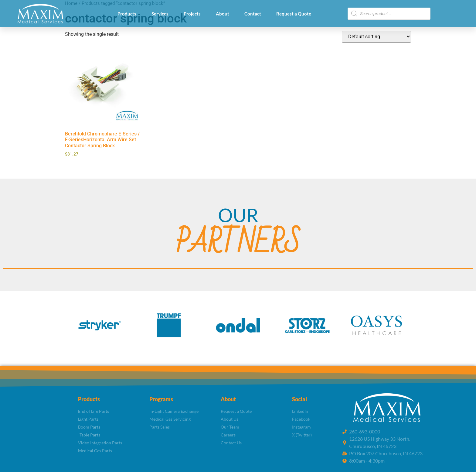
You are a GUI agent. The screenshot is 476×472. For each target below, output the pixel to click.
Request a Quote (294, 14)
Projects (192, 14)
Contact (253, 14)
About (223, 14)
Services (160, 14)
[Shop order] (376, 37)
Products (127, 14)
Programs (161, 399)
